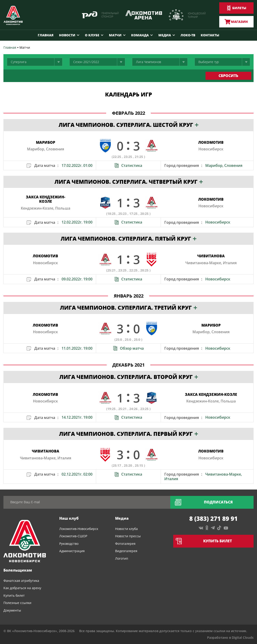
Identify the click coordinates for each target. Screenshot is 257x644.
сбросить (228, 76)
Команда (140, 35)
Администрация (72, 551)
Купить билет (14, 595)
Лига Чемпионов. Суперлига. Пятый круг (128, 238)
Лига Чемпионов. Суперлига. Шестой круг (128, 125)
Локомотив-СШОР (73, 536)
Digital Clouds (243, 637)
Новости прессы (128, 536)
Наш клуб (69, 518)
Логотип (122, 558)
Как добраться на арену (22, 588)
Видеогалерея (126, 551)
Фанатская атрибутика (21, 581)
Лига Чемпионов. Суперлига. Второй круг (129, 377)
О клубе (92, 35)
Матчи (115, 35)
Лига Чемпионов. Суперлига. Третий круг (128, 307)
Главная (46, 35)
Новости (67, 35)
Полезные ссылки (17, 603)
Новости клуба (126, 529)
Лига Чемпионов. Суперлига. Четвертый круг (129, 182)
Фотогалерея (125, 544)
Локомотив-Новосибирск (79, 529)
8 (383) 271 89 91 (213, 519)
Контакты (210, 35)
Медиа (165, 35)
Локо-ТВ (188, 35)
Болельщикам (18, 570)
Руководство (69, 544)
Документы (12, 610)
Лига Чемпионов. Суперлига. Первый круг (128, 434)
